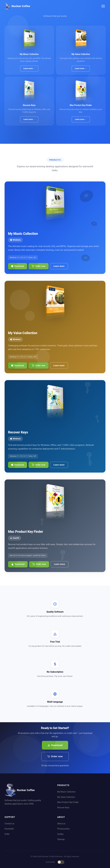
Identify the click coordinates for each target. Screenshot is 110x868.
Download (18, 266)
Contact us (9, 824)
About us (61, 824)
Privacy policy (63, 829)
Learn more (59, 266)
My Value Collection (66, 797)
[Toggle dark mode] (61, 862)
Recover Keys (63, 808)
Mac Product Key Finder (68, 802)
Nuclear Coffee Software (52, 856)
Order (7, 834)
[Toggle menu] (103, 6)
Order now (38, 266)
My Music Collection (66, 792)
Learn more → (29, 68)
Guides (60, 834)
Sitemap (61, 839)
